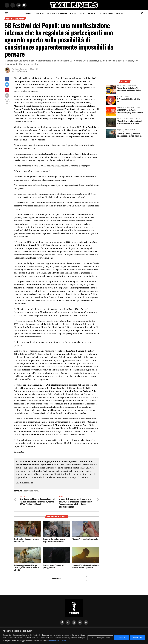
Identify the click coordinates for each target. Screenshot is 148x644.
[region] (74, 636)
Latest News (39, 13)
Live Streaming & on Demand (57, 13)
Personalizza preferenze (100, 638)
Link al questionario (25, 483)
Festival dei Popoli (32, 491)
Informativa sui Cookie (58, 641)
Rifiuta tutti (121, 638)
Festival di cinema (106, 13)
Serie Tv (73, 13)
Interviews (92, 13)
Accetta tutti (137, 638)
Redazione (23, 71)
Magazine (119, 13)
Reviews (28, 13)
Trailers (82, 13)
